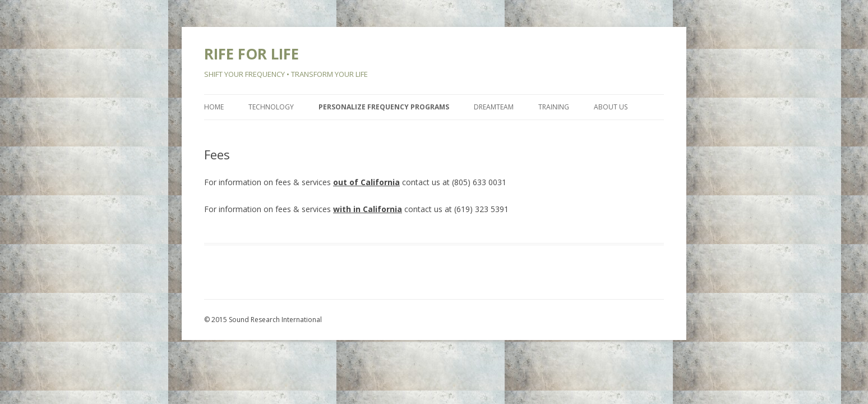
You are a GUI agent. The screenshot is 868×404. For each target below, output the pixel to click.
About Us (611, 107)
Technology (271, 107)
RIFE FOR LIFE (251, 54)
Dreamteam (494, 107)
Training (554, 107)
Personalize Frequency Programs (384, 107)
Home (214, 107)
